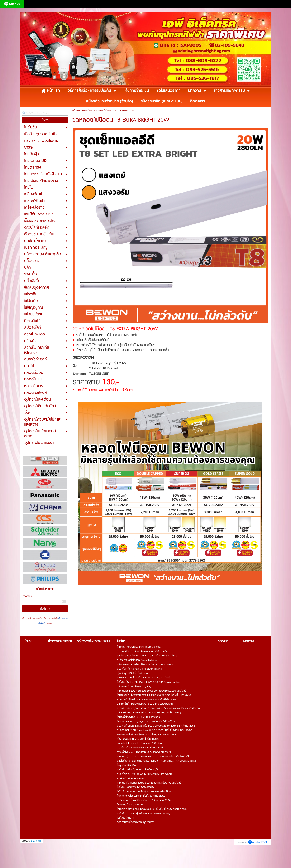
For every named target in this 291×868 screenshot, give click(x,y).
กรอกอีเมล (28, 596)
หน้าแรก (76, 110)
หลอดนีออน (88, 110)
